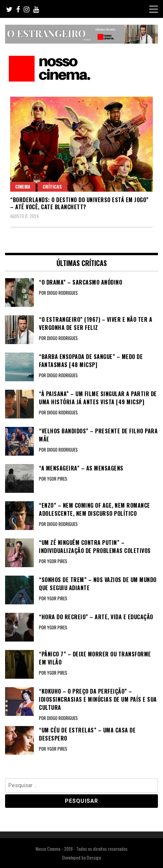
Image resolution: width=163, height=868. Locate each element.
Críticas (52, 186)
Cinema (23, 186)
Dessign (94, 857)
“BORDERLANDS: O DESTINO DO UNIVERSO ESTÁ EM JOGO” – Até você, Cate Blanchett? (79, 203)
